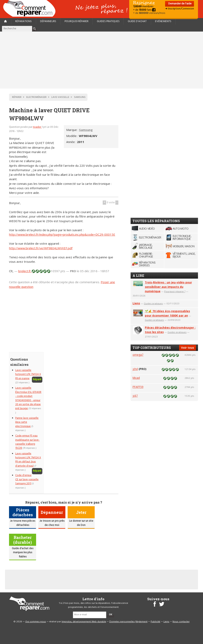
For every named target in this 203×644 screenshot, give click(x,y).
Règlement (141, 622)
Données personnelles (122, 622)
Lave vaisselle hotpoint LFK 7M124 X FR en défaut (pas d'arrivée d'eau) (28, 460)
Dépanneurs (48, 21)
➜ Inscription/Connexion (180, 9)
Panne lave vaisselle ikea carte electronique (27, 422)
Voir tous (188, 348)
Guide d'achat (137, 21)
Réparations (23, 21)
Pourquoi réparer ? (175, 291)
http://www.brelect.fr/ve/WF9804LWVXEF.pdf (41, 248)
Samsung (86, 130)
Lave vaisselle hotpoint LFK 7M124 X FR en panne (28, 374)
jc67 (135, 396)
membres (143, 7)
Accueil (31, 8)
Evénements (163, 21)
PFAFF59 (138, 387)
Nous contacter (181, 622)
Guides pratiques (108, 21)
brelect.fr (25, 271)
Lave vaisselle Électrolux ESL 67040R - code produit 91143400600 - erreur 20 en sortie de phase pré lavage (28, 398)
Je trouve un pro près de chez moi (52, 523)
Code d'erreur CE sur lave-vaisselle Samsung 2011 (27, 479)
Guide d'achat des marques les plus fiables (23, 553)
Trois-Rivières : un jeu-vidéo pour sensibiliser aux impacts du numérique (168, 287)
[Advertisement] (101, 60)
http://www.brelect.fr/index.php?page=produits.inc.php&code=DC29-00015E (62, 234)
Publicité (155, 622)
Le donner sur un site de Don (81, 523)
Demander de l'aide (180, 4)
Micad (136, 378)
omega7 (138, 355)
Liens (136, 303)
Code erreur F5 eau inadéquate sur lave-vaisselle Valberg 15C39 (27, 442)
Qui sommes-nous (36, 622)
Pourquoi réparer (77, 21)
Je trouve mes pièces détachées (23, 523)
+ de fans (144, 10)
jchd (135, 369)
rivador (37, 127)
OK (111, 615)
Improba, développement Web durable (84, 622)
